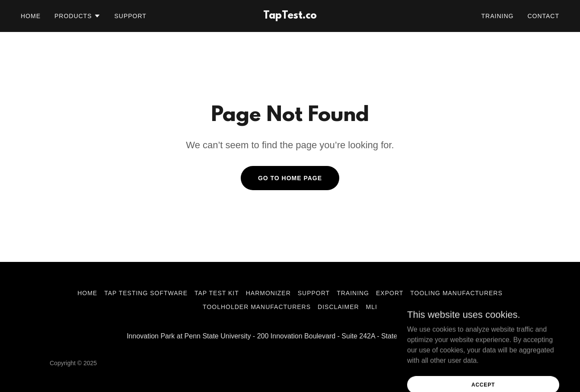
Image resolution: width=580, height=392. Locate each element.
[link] (290, 16)
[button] (78, 16)
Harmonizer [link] (268, 293)
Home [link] (31, 16)
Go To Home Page (290, 178)
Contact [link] (543, 16)
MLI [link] (372, 307)
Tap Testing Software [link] (146, 293)
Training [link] (498, 16)
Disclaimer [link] (338, 307)
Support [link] (131, 16)
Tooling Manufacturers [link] (456, 293)
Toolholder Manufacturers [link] (257, 307)
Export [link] (390, 293)
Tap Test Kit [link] (217, 293)
